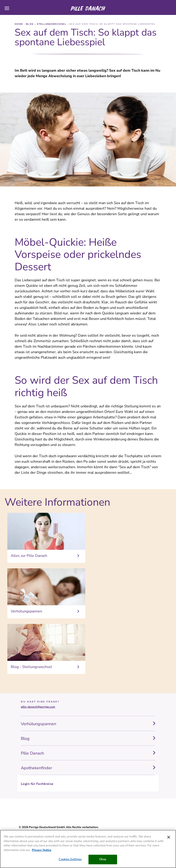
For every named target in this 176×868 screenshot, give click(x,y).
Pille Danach (32, 753)
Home (19, 24)
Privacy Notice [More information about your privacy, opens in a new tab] (42, 850)
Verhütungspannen (38, 724)
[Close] (169, 837)
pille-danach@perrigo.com (38, 707)
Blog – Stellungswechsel (47, 24)
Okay (103, 859)
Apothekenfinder (36, 768)
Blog (25, 738)
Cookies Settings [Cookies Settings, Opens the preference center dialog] (70, 859)
